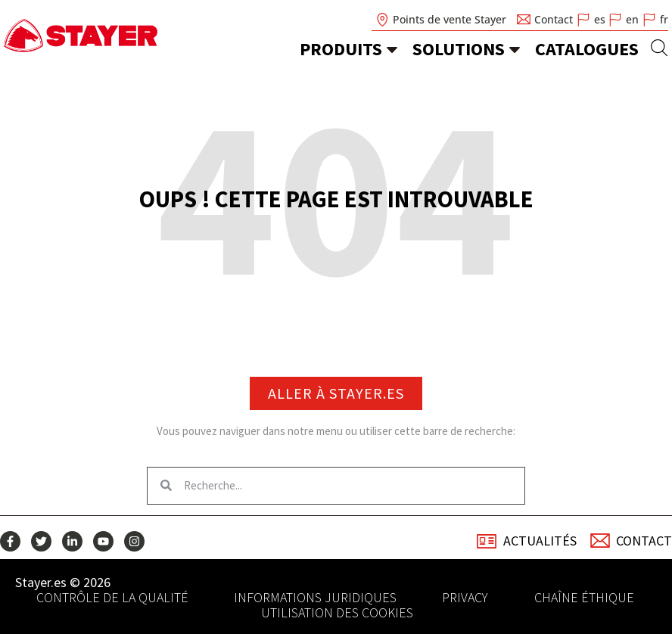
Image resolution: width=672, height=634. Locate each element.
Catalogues (587, 49)
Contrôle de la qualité (112, 598)
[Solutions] (515, 49)
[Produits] (392, 49)
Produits (341, 49)
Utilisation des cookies (337, 613)
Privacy (465, 598)
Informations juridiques (315, 598)
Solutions (459, 49)
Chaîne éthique (584, 598)
